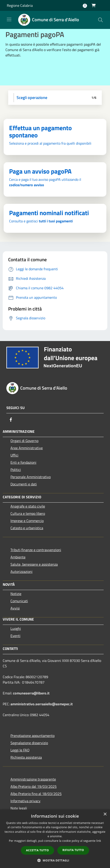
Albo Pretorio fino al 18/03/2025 (36, 794)
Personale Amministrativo (31, 477)
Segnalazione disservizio (29, 743)
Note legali (19, 808)
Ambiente (18, 557)
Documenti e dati (24, 484)
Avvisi (15, 608)
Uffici (14, 455)
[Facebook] (11, 420)
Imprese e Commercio (27, 521)
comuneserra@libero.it (31, 693)
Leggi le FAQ (20, 750)
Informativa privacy (25, 801)
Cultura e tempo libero (28, 513)
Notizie (16, 594)
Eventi (15, 636)
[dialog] (55, 839)
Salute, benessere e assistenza (34, 564)
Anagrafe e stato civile (28, 506)
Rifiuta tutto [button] (73, 850)
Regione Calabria (20, 5)
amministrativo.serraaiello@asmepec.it (42, 704)
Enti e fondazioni (23, 462)
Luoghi (16, 628)
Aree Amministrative (27, 448)
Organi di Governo (24, 441)
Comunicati (19, 601)
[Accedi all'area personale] (85, 6)
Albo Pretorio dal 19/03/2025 (34, 786)
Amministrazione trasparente (33, 779)
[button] (55, 860)
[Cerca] (100, 20)
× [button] (105, 814)
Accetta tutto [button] (37, 850)
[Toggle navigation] (9, 19)
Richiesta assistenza (26, 757)
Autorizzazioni (21, 572)
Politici (16, 470)
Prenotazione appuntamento (32, 736)
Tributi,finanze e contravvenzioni (36, 550)
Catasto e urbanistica (27, 528)
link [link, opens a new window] (99, 841)
